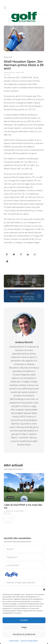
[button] (44, 589)
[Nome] (24, 549)
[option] (24, 493)
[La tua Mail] (24, 565)
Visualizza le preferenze (24, 634)
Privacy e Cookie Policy (29, 640)
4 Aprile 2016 (19, 72)
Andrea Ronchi (9, 72)
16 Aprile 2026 (19, 511)
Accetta (24, 620)
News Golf (8, 57)
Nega (24, 627)
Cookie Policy (14, 640)
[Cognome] (24, 557)
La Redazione (9, 511)
